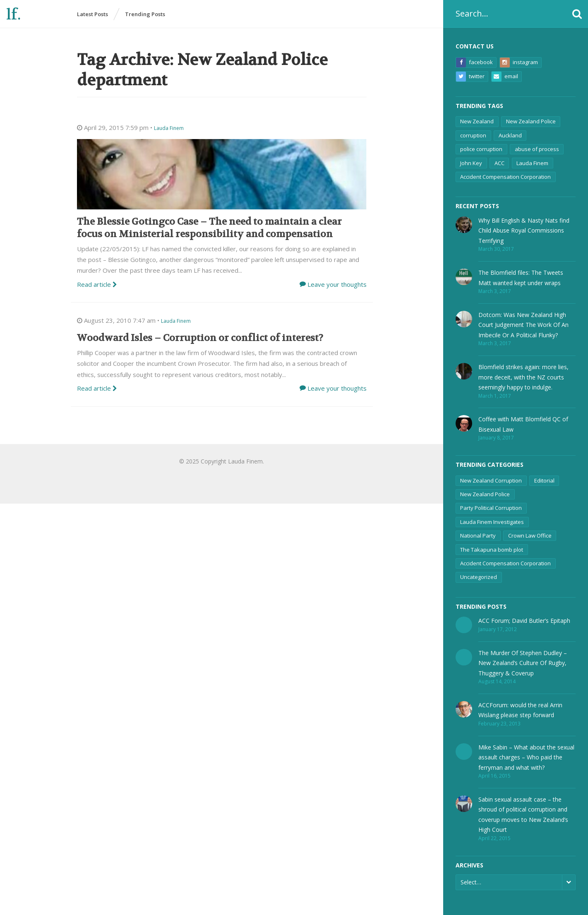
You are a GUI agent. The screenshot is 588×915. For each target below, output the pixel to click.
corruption (473, 135)
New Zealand (477, 121)
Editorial (544, 480)
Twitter (470, 77)
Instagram (519, 62)
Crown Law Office (530, 536)
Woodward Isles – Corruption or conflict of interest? (200, 338)
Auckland (510, 135)
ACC (499, 163)
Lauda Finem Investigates (492, 522)
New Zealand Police (531, 121)
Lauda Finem (532, 163)
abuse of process (537, 149)
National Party (478, 536)
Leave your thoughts (337, 284)
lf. (13, 15)
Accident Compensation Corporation (505, 177)
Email (505, 77)
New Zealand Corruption (491, 480)
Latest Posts (92, 14)
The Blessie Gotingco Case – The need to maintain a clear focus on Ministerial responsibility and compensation (209, 228)
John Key (471, 163)
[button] (577, 14)
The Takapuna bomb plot (492, 550)
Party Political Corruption (491, 508)
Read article (97, 284)
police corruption (481, 149)
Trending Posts (145, 14)
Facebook (474, 62)
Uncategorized (479, 577)
